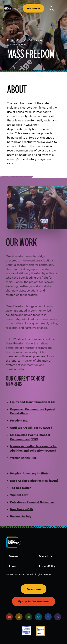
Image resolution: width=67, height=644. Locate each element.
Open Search (52, 8)
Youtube (9, 617)
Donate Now (33, 8)
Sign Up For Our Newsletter (34, 601)
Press (12, 566)
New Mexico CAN (20, 509)
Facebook (48, 617)
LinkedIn (29, 617)
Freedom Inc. (17, 420)
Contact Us (45, 556)
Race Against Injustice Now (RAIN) (32, 481)
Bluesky (38, 617)
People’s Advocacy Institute (27, 473)
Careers (14, 556)
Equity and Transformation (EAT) (31, 402)
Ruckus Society (19, 516)
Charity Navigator (27, 631)
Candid (40, 631)
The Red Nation (19, 488)
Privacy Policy (47, 566)
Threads (58, 617)
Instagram (19, 617)
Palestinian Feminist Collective (30, 502)
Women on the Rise (21, 458)
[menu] (61, 8)
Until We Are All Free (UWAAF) (29, 428)
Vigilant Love (17, 495)
